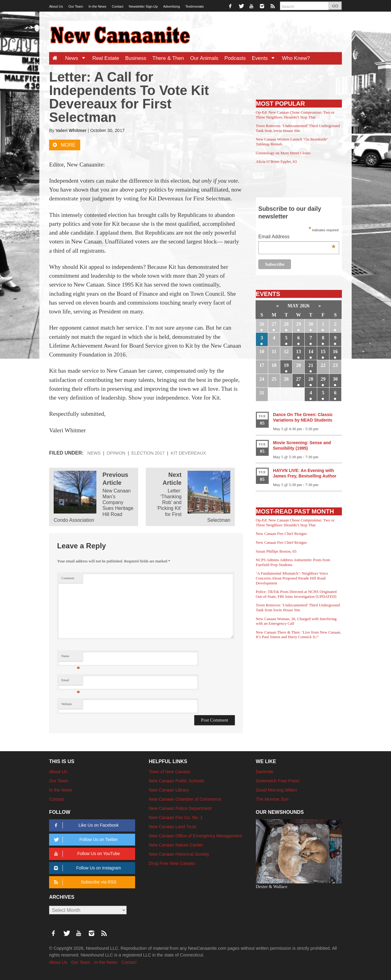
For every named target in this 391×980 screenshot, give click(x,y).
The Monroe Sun (272, 799)
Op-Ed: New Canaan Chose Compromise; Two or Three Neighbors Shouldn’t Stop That (295, 115)
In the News (97, 6)
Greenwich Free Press (278, 781)
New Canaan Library (169, 790)
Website (66, 704)
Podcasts (235, 58)
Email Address (297, 237)
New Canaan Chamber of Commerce (185, 799)
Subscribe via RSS (84, 882)
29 (299, 324)
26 (262, 324)
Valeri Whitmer (71, 130)
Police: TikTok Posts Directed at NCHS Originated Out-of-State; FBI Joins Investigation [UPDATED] (296, 594)
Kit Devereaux (188, 453)
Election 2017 (148, 453)
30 (311, 324)
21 (311, 365)
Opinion (116, 453)
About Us (56, 6)
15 (323, 351)
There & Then (168, 58)
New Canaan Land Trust (172, 827)
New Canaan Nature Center (176, 845)
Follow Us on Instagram (86, 868)
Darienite (265, 772)
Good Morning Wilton (276, 790)
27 (274, 324)
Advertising (171, 6)
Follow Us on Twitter (85, 840)
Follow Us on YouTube (86, 854)
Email (71, 682)
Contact (117, 6)
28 (286, 324)
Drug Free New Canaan (172, 863)
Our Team (76, 6)
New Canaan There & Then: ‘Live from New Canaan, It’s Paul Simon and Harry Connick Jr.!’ (299, 635)
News (77, 58)
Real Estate (106, 58)
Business (136, 58)
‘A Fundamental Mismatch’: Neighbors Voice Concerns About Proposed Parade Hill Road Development (292, 578)
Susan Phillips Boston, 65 (276, 551)
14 (311, 351)
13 (299, 351)
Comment (68, 578)
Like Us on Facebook (85, 825)
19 (286, 365)
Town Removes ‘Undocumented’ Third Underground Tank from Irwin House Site (298, 128)
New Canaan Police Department (180, 808)
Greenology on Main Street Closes (283, 153)
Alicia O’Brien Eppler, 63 (276, 161)
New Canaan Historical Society (179, 854)
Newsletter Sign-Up (143, 6)
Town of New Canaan (170, 772)
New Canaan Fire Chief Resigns (282, 534)
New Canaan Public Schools (177, 781)
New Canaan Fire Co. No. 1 (176, 817)
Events (265, 58)
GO (335, 6)
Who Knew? (296, 58)
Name (71, 658)
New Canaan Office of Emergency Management (195, 836)
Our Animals (204, 58)
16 (335, 351)
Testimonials (195, 6)
